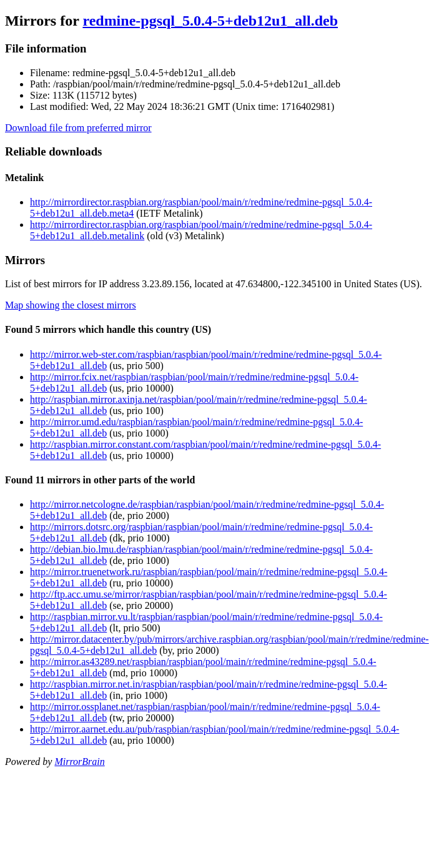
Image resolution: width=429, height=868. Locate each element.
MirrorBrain (79, 762)
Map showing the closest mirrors (71, 305)
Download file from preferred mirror (78, 128)
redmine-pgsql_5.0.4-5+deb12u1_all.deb (210, 21)
